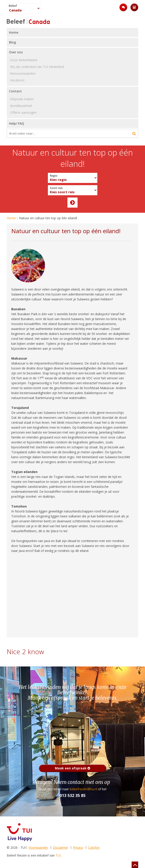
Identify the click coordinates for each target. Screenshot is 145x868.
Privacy (78, 847)
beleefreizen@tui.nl (83, 789)
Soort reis (56, 188)
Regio (54, 176)
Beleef (13, 6)
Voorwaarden (38, 847)
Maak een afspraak (72, 768)
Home (11, 218)
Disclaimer (60, 847)
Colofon (94, 847)
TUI (58, 855)
